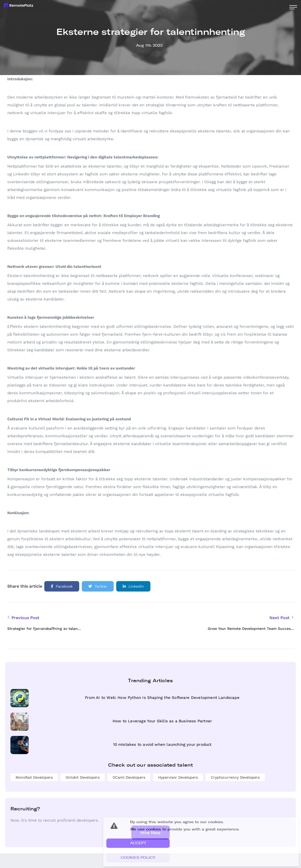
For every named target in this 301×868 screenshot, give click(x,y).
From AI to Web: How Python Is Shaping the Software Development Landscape (162, 698)
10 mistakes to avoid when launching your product (162, 744)
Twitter (98, 586)
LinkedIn (133, 586)
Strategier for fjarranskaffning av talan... (44, 629)
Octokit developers (83, 777)
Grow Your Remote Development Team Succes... (251, 629)
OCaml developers (129, 777)
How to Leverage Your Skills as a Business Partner (162, 721)
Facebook (62, 586)
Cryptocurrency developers (235, 777)
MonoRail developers (34, 777)
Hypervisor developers (178, 777)
